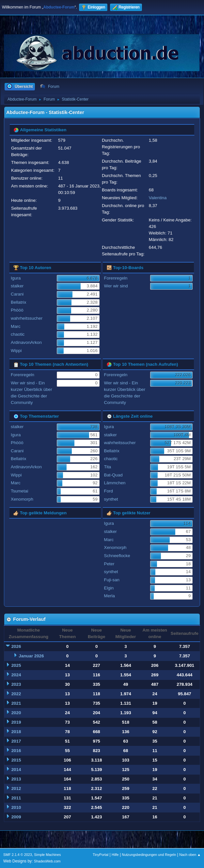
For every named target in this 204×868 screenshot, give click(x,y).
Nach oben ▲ (190, 855)
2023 (16, 684)
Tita (108, 467)
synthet (111, 499)
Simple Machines (47, 855)
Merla (110, 596)
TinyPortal (101, 855)
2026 (16, 646)
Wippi (16, 351)
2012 (16, 788)
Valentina (158, 198)
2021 (16, 703)
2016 (16, 751)
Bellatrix (18, 302)
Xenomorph (22, 499)
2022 (16, 694)
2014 (16, 770)
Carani (17, 294)
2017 (16, 741)
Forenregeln (116, 278)
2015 (16, 760)
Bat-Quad (113, 475)
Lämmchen (115, 483)
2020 (16, 713)
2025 (16, 665)
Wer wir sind (116, 286)
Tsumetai (19, 491)
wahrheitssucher (27, 318)
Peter (109, 564)
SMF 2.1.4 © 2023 (18, 855)
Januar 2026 (31, 656)
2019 (16, 722)
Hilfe (115, 855)
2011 (16, 798)
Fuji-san (112, 580)
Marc (16, 326)
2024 (16, 675)
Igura (16, 278)
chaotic (18, 334)
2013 (16, 779)
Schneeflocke (117, 556)
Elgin (109, 588)
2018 (16, 732)
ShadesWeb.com (47, 861)
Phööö (17, 310)
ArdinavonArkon (26, 342)
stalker (17, 286)
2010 (16, 807)
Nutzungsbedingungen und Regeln (149, 855)
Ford (109, 491)
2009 (16, 817)
